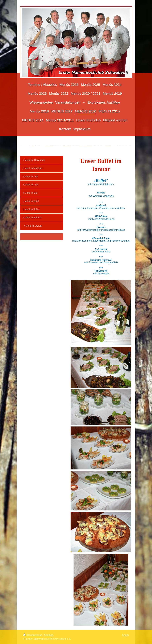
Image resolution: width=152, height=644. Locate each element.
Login (125, 635)
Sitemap (49, 635)
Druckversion (33, 635)
